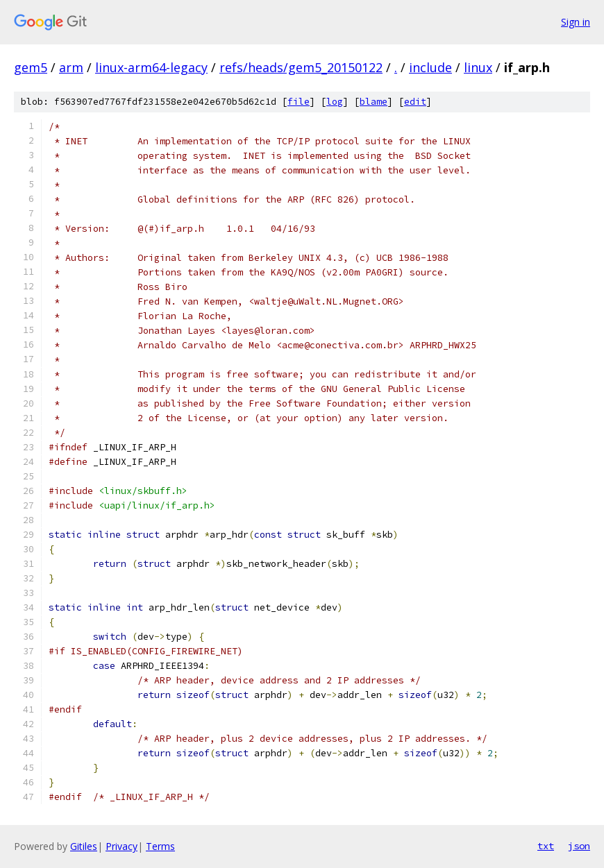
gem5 (31, 67)
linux (478, 67)
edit (415, 102)
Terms (160, 846)
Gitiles (84, 846)
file (299, 102)
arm (71, 67)
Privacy (121, 846)
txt (546, 846)
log (335, 102)
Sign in (576, 22)
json (579, 846)
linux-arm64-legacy (151, 67)
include (430, 67)
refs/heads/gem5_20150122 (301, 67)
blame (374, 102)
